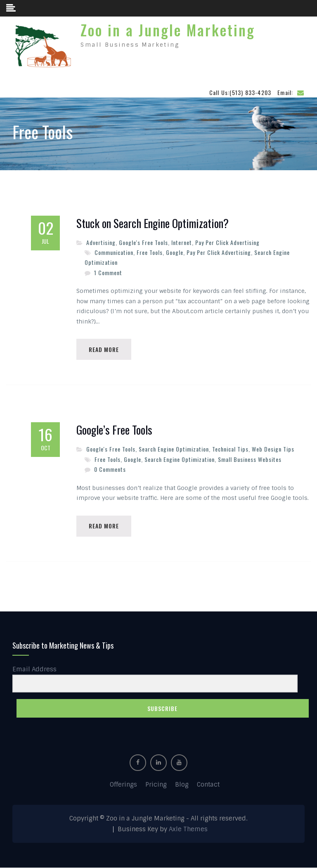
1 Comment (108, 272)
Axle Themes (188, 829)
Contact (208, 785)
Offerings (123, 785)
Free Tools (150, 252)
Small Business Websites (250, 459)
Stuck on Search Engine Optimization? (153, 224)
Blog (182, 785)
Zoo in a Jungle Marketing (168, 30)
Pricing (156, 785)
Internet (182, 242)
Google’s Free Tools (114, 430)
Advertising (101, 242)
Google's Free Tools (143, 242)
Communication (114, 252)
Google (175, 252)
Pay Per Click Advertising (227, 242)
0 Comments (110, 469)
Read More (104, 349)
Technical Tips (230, 449)
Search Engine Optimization (174, 449)
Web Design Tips (273, 449)
